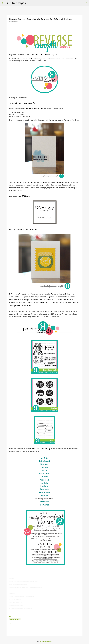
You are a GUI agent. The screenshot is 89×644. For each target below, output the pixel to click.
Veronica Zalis (44, 502)
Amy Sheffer (44, 483)
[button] (10, 25)
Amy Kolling (44, 458)
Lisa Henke (44, 467)
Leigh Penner (44, 486)
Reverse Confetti (15, 619)
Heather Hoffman (44, 474)
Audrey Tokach (44, 480)
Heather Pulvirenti (44, 461)
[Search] (28, 3)
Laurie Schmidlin (44, 492)
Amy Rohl (44, 470)
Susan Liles (44, 495)
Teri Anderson (44, 505)
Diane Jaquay (45, 464)
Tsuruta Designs (15, 3)
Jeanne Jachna (44, 489)
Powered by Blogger (44, 642)
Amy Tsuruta (45, 477)
